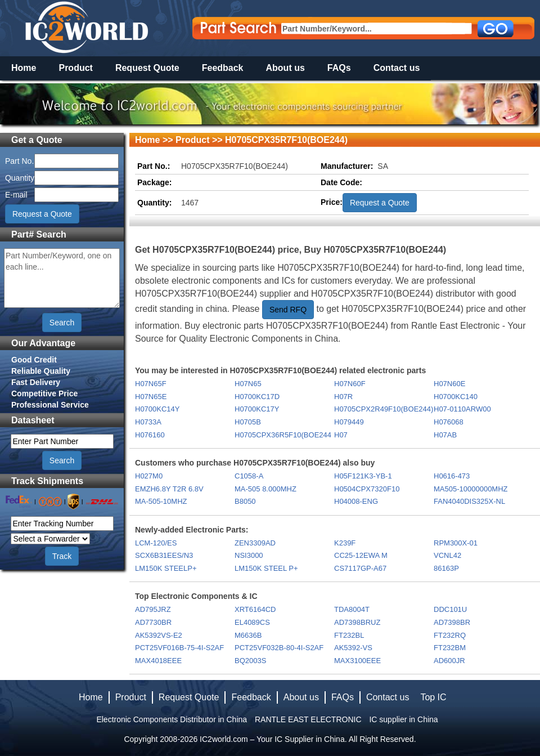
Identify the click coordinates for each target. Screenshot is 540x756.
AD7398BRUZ (357, 622)
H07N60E (449, 384)
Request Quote (147, 68)
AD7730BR (153, 622)
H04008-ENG (356, 501)
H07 (341, 435)
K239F (345, 543)
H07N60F (350, 384)
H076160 (150, 435)
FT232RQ (450, 635)
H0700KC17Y (257, 409)
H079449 (349, 422)
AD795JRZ (153, 609)
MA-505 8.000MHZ (265, 489)
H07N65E (151, 397)
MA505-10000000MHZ (471, 489)
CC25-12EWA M (361, 555)
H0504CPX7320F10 (367, 489)
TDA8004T (352, 609)
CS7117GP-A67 (360, 568)
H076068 (449, 422)
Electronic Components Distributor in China (172, 719)
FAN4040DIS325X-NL (469, 501)
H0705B (248, 422)
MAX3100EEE (357, 661)
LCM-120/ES (156, 543)
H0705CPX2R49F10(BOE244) (383, 409)
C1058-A (249, 476)
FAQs (339, 68)
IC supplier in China (403, 719)
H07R (343, 397)
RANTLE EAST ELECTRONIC (308, 719)
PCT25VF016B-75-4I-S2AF (179, 648)
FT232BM (450, 648)
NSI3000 (249, 555)
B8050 (245, 501)
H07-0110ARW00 (462, 409)
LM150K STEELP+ (166, 568)
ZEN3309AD (255, 543)
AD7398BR (452, 622)
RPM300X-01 (456, 543)
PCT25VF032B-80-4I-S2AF (279, 648)
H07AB (445, 435)
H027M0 (149, 476)
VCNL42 (447, 555)
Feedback (223, 68)
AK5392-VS (353, 648)
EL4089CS (252, 622)
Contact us (397, 68)
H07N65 (248, 384)
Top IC (433, 697)
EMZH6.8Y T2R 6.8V (169, 489)
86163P (446, 568)
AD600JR (449, 661)
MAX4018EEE (158, 661)
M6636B (248, 635)
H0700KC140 (456, 397)
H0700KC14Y (157, 409)
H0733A (148, 422)
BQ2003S (250, 661)
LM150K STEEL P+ (266, 568)
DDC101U (450, 609)
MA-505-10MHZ (161, 501)
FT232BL (349, 635)
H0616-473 (452, 476)
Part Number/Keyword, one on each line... (62, 278)
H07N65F (151, 384)
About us (285, 68)
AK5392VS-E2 (159, 635)
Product (75, 68)
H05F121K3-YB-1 (363, 476)
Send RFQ (288, 310)
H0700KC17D (257, 397)
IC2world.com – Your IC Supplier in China (272, 739)
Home (24, 68)
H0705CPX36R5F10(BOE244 (283, 435)
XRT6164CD (255, 609)
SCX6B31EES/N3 (164, 555)
